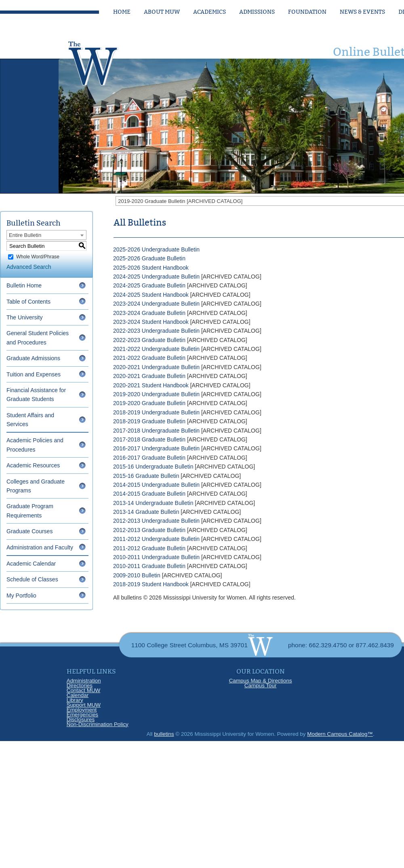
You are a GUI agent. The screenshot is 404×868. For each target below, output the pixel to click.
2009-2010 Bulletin (137, 575)
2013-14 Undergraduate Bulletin (153, 503)
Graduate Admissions (33, 358)
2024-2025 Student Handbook (151, 295)
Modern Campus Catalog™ (340, 734)
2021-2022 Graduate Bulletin (149, 358)
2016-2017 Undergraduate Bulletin (156, 448)
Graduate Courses (29, 531)
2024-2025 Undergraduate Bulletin (156, 277)
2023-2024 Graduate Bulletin (149, 313)
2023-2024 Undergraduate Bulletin (156, 304)
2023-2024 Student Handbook (151, 322)
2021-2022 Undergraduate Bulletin (156, 349)
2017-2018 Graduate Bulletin (149, 439)
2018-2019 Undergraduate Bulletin (156, 412)
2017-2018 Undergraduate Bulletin (156, 431)
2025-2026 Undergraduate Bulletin (156, 249)
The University (24, 317)
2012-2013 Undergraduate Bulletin (156, 521)
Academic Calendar (31, 564)
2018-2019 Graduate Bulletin (149, 421)
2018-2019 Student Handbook (151, 584)
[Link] (101, 61)
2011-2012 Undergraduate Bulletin (156, 539)
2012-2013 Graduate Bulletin (149, 530)
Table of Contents (28, 302)
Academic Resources (33, 465)
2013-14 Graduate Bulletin (146, 512)
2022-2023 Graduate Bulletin (149, 340)
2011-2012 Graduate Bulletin (149, 548)
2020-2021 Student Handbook (151, 385)
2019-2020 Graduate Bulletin (149, 403)
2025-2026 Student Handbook (151, 268)
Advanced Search (29, 267)
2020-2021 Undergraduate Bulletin (156, 367)
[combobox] (46, 235)
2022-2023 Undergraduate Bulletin (156, 331)
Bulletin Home (24, 285)
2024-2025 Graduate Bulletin (149, 285)
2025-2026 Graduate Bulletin (149, 258)
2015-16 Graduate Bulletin (146, 476)
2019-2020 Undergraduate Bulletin (156, 394)
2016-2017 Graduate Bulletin (149, 458)
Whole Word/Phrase (38, 257)
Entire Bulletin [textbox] (25, 235)
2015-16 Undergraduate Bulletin (153, 467)
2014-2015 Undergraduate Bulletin (156, 485)
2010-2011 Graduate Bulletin (149, 566)
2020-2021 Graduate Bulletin (149, 376)
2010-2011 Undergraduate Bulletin (156, 557)
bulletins (164, 734)
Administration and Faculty (40, 547)
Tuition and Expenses (34, 374)
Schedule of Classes (32, 579)
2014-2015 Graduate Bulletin (149, 494)
